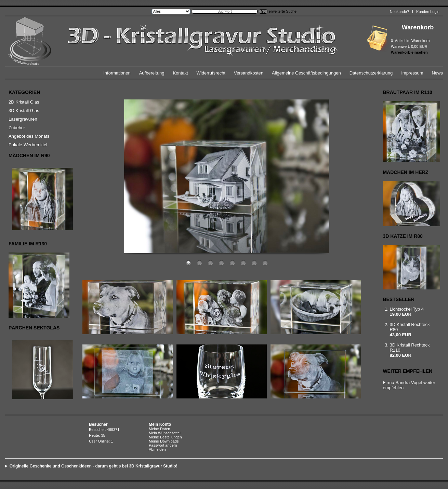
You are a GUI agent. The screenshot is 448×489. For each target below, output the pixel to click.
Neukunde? (399, 12)
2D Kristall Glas (24, 102)
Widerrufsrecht (211, 73)
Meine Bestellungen (165, 437)
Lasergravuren (23, 119)
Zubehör (17, 128)
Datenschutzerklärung (371, 73)
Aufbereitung (152, 73)
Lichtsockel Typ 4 (406, 309)
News (437, 73)
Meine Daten (159, 429)
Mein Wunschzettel (165, 433)
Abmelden (157, 449)
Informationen (117, 73)
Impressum (412, 73)
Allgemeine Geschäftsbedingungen (306, 73)
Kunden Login (428, 12)
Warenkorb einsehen (409, 52)
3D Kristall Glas (24, 111)
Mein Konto (160, 424)
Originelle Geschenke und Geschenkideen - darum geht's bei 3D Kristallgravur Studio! (94, 466)
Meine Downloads (164, 441)
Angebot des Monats (29, 136)
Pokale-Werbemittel (28, 145)
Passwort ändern (163, 445)
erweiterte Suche (283, 11)
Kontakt (180, 73)
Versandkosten (249, 73)
